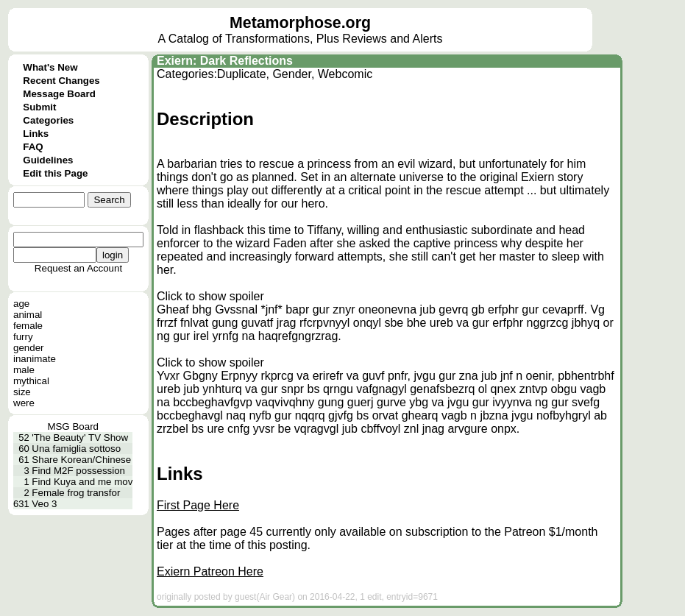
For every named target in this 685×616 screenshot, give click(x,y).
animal (28, 315)
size (22, 392)
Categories (48, 120)
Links (36, 134)
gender (29, 348)
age (21, 304)
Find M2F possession (78, 471)
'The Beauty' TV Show (80, 438)
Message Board (59, 94)
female (28, 326)
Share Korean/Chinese (81, 460)
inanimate (35, 359)
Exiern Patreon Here (210, 571)
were (24, 403)
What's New (50, 67)
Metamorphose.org (300, 23)
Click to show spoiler (210, 296)
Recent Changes (61, 81)
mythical (31, 381)
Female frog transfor (76, 493)
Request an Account (78, 268)
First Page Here (198, 505)
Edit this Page (55, 173)
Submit (39, 107)
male (24, 370)
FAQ (33, 147)
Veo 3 (44, 504)
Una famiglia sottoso (76, 449)
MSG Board (73, 426)
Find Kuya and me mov (82, 482)
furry (23, 337)
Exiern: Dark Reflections (225, 61)
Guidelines (48, 160)
